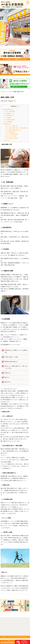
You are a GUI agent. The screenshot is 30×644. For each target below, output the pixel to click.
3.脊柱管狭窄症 (8, 116)
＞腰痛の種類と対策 (7, 109)
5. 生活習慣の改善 (11, 134)
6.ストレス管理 (11, 136)
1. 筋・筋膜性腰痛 (9, 111)
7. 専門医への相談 (11, 138)
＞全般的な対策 (6, 124)
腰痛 (11, 92)
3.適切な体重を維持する (13, 130)
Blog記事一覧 (4, 92)
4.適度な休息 (10, 132)
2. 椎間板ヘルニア (9, 114)
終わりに (7, 140)
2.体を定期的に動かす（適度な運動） (16, 128)
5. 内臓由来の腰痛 (9, 120)
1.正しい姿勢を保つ (12, 126)
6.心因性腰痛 (8, 122)
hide (17, 106)
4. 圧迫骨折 (7, 118)
